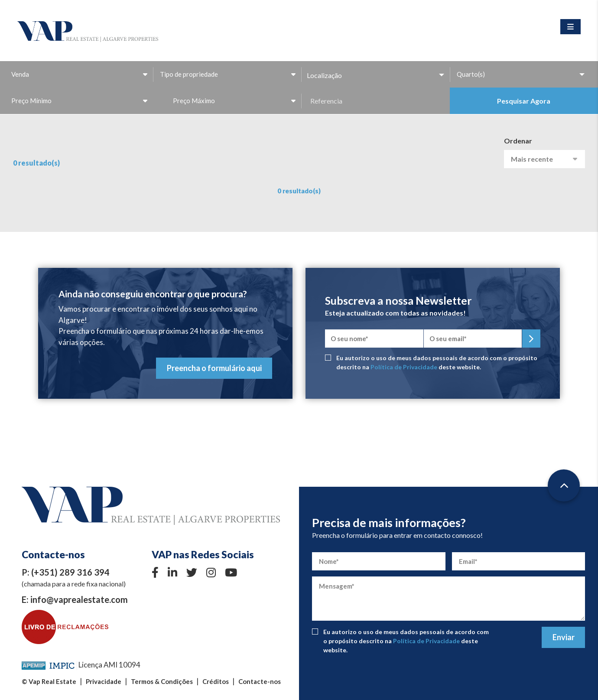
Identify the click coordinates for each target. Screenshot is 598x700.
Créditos (216, 681)
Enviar (564, 637)
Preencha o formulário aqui (214, 368)
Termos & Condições (162, 681)
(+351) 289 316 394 (70, 572)
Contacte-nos (260, 681)
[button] (375, 75)
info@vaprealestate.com (79, 599)
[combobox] (79, 74)
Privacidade (104, 681)
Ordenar (518, 141)
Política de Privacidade (404, 367)
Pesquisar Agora (524, 101)
